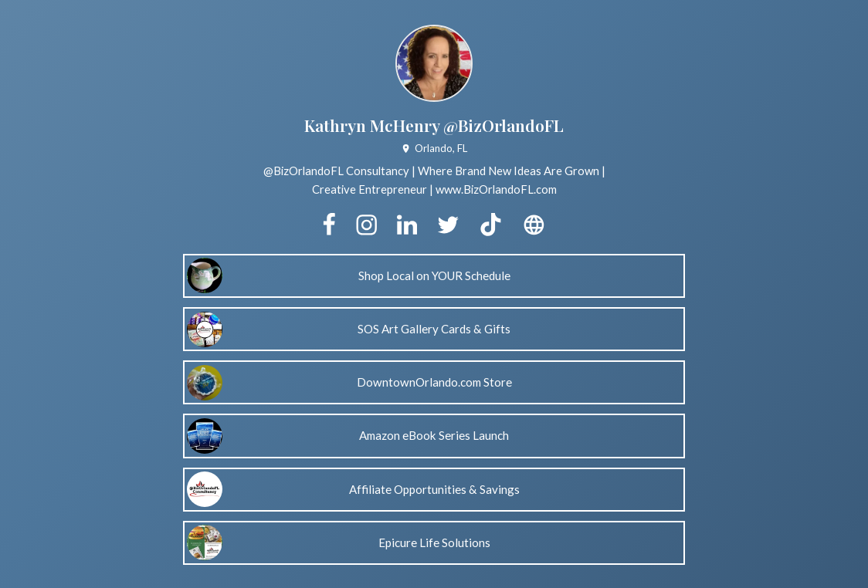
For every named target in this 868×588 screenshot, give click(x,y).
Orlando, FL (434, 148)
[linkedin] (407, 225)
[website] (534, 225)
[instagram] (366, 225)
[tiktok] (490, 225)
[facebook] (329, 225)
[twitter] (448, 225)
